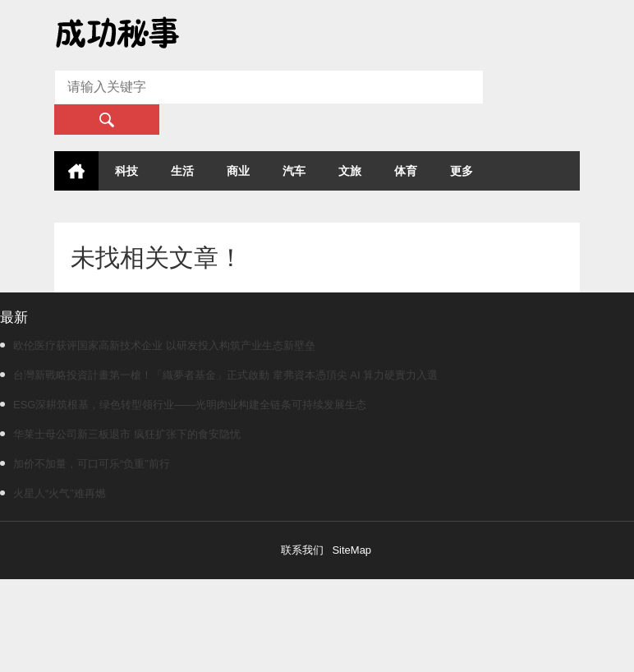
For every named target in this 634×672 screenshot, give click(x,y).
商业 (238, 171)
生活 (182, 171)
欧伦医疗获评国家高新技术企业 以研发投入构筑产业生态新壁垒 (158, 345)
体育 (406, 171)
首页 (76, 171)
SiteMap (351, 550)
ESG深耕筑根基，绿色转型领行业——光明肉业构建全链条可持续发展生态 (183, 405)
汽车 (294, 171)
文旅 (350, 171)
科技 (126, 171)
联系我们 (302, 550)
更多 (462, 171)
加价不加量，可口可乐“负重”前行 (85, 464)
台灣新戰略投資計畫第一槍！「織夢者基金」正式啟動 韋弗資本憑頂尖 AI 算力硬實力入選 (219, 375)
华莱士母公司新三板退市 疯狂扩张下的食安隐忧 (120, 434)
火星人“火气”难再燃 (53, 493)
